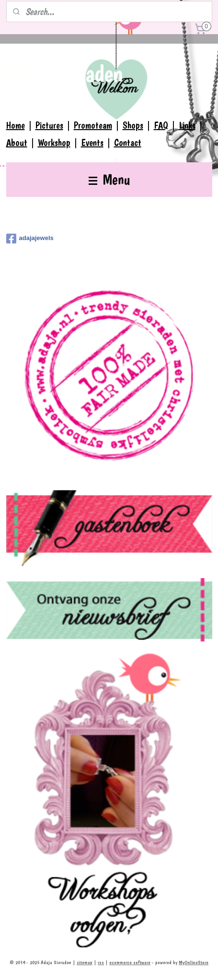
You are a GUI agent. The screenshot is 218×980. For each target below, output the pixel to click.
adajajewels (30, 239)
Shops (133, 125)
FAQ (161, 125)
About (17, 143)
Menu (109, 179)
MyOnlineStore (194, 962)
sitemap (85, 962)
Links (187, 125)
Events (92, 143)
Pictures (49, 125)
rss (101, 962)
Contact (128, 143)
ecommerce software (130, 962)
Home (16, 125)
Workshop (54, 143)
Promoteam (93, 125)
